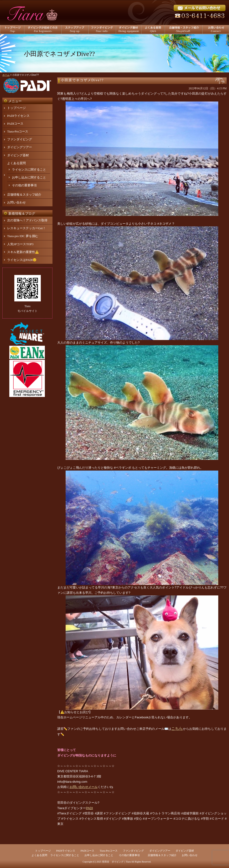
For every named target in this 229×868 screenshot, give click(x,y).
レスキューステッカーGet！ (26, 228)
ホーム (6, 75)
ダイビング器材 (18, 155)
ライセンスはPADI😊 (22, 260)
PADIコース (15, 124)
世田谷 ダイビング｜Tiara (117, 862)
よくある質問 (16, 163)
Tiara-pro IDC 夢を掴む (23, 236)
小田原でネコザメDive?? (82, 80)
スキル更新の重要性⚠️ (23, 252)
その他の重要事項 (24, 185)
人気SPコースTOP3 (20, 244)
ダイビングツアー (20, 147)
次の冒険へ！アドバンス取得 (27, 220)
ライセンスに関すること (29, 170)
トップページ (16, 108)
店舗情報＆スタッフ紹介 (24, 195)
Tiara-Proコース (18, 131)
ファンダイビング (20, 139)
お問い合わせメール (84, 787)
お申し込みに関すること (29, 177)
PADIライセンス (18, 116)
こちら (177, 728)
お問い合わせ (16, 202)
